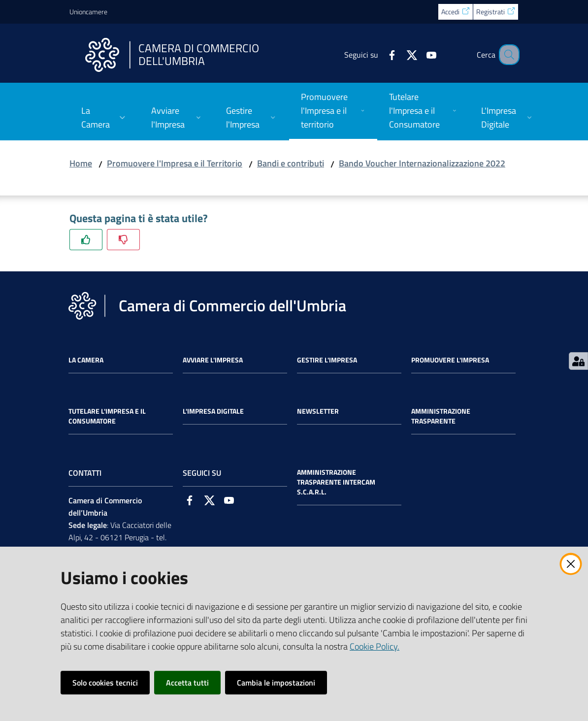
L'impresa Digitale (213, 411)
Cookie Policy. (375, 646)
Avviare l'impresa (213, 360)
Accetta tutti (187, 683)
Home (81, 163)
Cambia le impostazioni (276, 683)
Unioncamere (88, 12)
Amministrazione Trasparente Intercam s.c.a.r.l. (336, 482)
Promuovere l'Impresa (450, 360)
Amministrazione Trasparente (441, 416)
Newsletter (318, 411)
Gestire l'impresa (327, 360)
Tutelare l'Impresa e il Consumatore (107, 416)
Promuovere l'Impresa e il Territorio (175, 163)
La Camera (86, 360)
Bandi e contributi (291, 163)
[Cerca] (507, 55)
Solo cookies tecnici (105, 683)
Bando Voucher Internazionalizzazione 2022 (422, 163)
